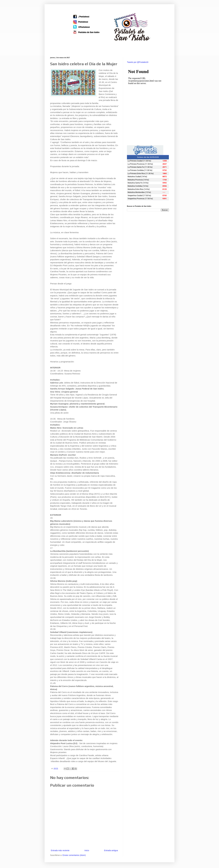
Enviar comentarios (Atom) (74, 855)
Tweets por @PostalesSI (138, 62)
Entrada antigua (111, 850)
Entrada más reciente (60, 850)
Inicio (87, 850)
